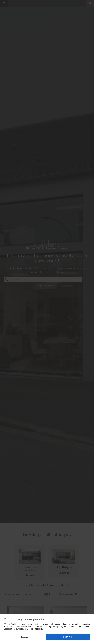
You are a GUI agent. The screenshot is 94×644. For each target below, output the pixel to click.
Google (30, 629)
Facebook (38, 629)
